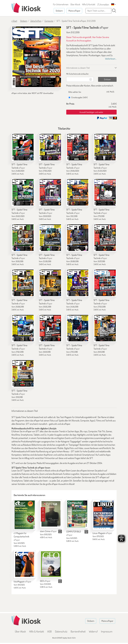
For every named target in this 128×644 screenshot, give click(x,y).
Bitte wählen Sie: (75, 92)
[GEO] (51, 564)
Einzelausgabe (78, 97)
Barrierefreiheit (78, 631)
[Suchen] (114, 11)
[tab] (91, 74)
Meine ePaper (74, 11)
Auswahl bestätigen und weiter (91, 112)
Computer (49, 21)
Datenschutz (61, 631)
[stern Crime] (51, 514)
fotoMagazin (22, 582)
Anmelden (103, 5)
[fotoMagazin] (25, 564)
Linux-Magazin (102, 533)
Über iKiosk (75, 4)
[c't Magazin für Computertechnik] (25, 515)
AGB (49, 631)
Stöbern (59, 11)
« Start (14, 21)
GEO (45, 581)
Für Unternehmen (61, 4)
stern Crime (48, 531)
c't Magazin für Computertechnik (21, 536)
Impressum (107, 631)
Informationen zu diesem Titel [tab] (78, 68)
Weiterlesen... (111, 59)
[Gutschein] (77, 79)
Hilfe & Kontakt (89, 4)
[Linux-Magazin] (103, 515)
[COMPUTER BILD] (77, 514)
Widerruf (93, 631)
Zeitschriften (36, 21)
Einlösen (107, 79)
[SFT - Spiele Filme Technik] (23, 147)
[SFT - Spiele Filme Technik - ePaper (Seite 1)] (37, 57)
